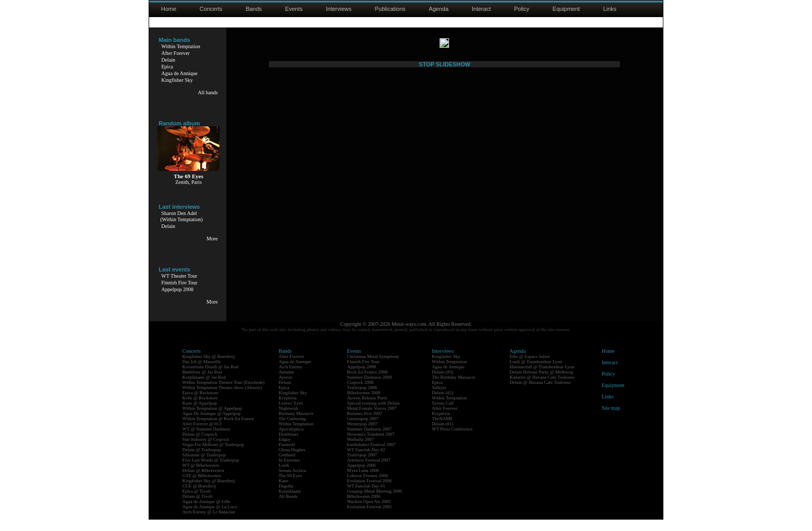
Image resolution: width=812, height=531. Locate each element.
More (212, 239)
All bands (208, 92)
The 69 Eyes (290, 487)
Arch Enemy (291, 378)
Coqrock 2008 (360, 394)
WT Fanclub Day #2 (366, 461)
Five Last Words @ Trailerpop (211, 471)
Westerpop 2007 (362, 435)
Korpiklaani (290, 503)
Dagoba (286, 497)
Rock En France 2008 (367, 383)
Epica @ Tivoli (197, 503)
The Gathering (292, 430)
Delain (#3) (443, 383)
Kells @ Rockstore (200, 409)
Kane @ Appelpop (200, 414)
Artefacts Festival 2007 (369, 471)
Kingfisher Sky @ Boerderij (209, 368)
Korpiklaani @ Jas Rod (204, 389)
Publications (390, 9)
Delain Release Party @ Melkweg (541, 383)
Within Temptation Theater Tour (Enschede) (223, 394)
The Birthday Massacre (454, 389)
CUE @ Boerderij (199, 497)
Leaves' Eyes (291, 414)
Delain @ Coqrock (200, 446)
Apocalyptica (291, 440)
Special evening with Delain (373, 414)
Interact (481, 9)
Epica (168, 67)
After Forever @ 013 (202, 435)
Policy (522, 9)
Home (169, 9)
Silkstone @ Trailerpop (204, 466)
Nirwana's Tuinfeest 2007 (371, 446)
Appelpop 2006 (361, 477)
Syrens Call (443, 414)
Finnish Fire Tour (180, 283)
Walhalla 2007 (360, 451)
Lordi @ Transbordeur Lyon (536, 373)
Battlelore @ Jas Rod (202, 383)
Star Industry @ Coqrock (206, 451)
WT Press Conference (452, 440)
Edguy (285, 451)
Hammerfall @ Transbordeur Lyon (542, 378)
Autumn (286, 383)
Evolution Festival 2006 (369, 492)
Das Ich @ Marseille (202, 373)
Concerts (211, 9)
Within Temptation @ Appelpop (212, 420)
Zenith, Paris (188, 182)
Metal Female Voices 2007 (372, 420)
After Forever (176, 53)
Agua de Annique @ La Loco (210, 518)
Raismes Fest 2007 (365, 425)
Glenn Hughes (292, 461)
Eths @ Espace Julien (530, 368)
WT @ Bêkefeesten (201, 477)
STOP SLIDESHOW (445, 314)
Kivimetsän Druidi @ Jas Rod (210, 378)
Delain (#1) (443, 435)
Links (610, 9)
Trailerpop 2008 (362, 399)
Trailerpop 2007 (362, 466)
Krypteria (287, 409)
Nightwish (288, 420)
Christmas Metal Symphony (373, 368)
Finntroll (287, 456)
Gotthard (287, 466)
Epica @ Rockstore (200, 404)
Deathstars (288, 446)
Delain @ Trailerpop (201, 461)
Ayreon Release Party (367, 409)
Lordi (284, 477)
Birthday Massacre (296, 425)
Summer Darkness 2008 (369, 389)
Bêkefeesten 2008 (364, 404)
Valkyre (439, 399)
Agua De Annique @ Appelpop (212, 425)
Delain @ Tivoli (197, 508)
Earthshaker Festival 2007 (371, 456)
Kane (284, 492)
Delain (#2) (443, 404)
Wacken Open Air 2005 (369, 513)
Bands (253, 9)
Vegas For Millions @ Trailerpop (213, 456)
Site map (611, 419)
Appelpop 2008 (178, 289)
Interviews (339, 9)
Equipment (566, 9)
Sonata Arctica (292, 482)
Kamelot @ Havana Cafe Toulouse (542, 389)
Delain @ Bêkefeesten (203, 482)
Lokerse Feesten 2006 (367, 487)
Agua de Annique (180, 73)
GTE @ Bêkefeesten (201, 487)
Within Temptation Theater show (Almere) (222, 399)
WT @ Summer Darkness (206, 440)
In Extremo (289, 471)
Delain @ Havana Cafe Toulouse (540, 394)
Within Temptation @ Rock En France (218, 430)
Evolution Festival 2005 (369, 518)
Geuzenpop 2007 (363, 430)
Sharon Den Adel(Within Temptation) (182, 216)
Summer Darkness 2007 (369, 440)
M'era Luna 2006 (363, 482)
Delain (169, 60)
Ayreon (285, 389)
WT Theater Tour (179, 276)
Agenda (439, 9)
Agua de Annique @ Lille (206, 513)
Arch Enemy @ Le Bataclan (209, 523)
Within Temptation (181, 46)
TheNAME (443, 430)
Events (294, 9)
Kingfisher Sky (177, 80)
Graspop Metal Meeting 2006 (374, 503)
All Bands (288, 508)
